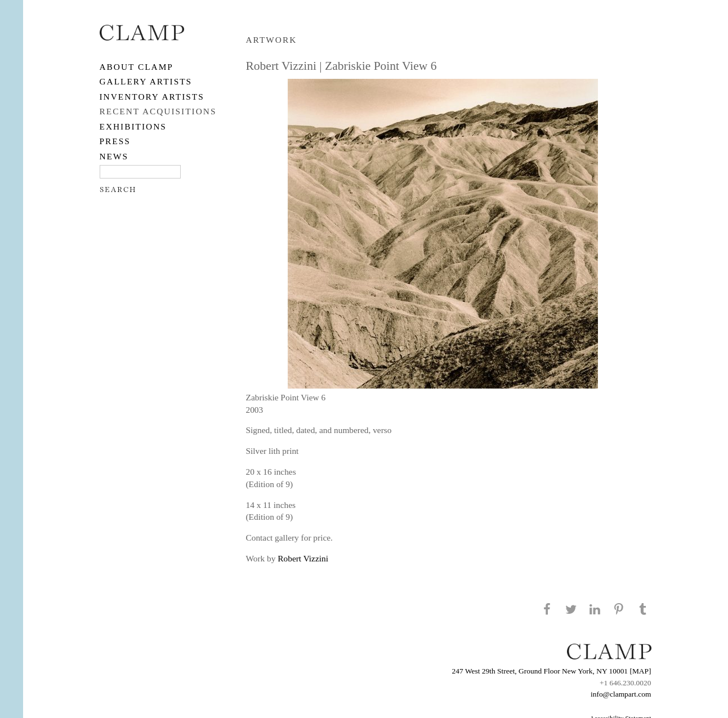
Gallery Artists (146, 81)
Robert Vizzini (303, 558)
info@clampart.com (621, 694)
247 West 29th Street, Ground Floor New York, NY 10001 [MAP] (552, 671)
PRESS (115, 141)
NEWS (114, 156)
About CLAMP (137, 67)
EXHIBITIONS (133, 126)
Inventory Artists (152, 97)
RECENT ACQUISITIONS (158, 111)
